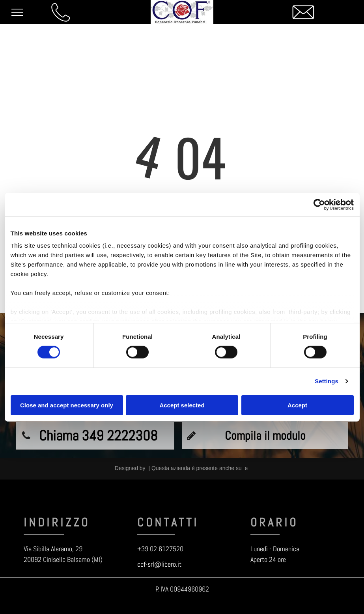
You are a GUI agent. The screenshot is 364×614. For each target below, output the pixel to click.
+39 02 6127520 (160, 549)
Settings (327, 381)
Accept (297, 405)
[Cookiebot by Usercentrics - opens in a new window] (319, 204)
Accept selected (182, 405)
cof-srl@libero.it (159, 564)
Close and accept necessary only (67, 405)
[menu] (17, 12)
